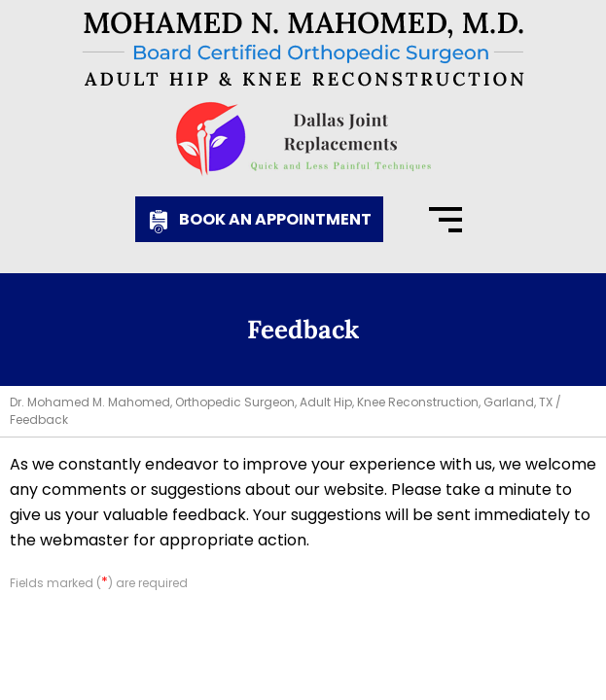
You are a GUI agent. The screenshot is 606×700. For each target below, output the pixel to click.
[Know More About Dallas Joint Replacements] (303, 139)
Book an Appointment (275, 219)
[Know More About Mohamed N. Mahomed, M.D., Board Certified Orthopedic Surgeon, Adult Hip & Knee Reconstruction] (303, 49)
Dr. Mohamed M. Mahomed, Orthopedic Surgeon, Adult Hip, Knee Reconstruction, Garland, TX (281, 402)
